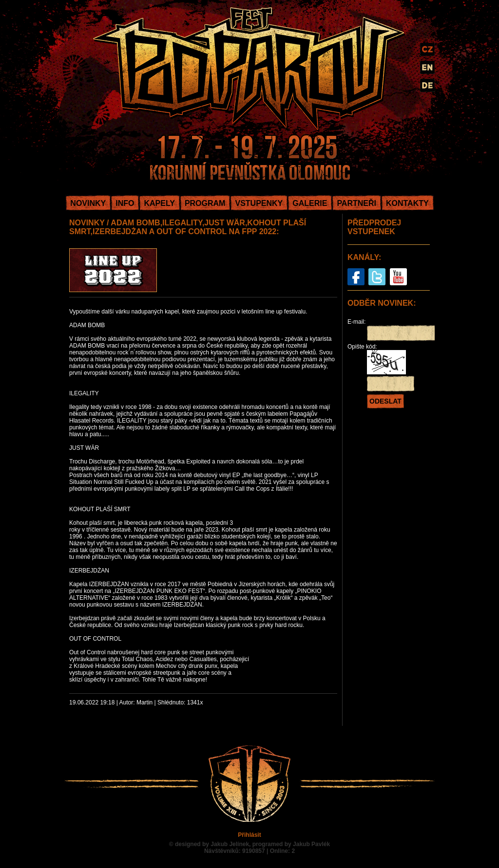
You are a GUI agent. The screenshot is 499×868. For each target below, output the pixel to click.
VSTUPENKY (259, 203)
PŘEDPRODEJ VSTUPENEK (374, 227)
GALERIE (310, 203)
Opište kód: (362, 347)
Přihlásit (249, 835)
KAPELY (159, 203)
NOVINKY (88, 203)
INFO (125, 203)
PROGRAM (205, 203)
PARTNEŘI (356, 203)
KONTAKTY (407, 203)
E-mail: (356, 322)
